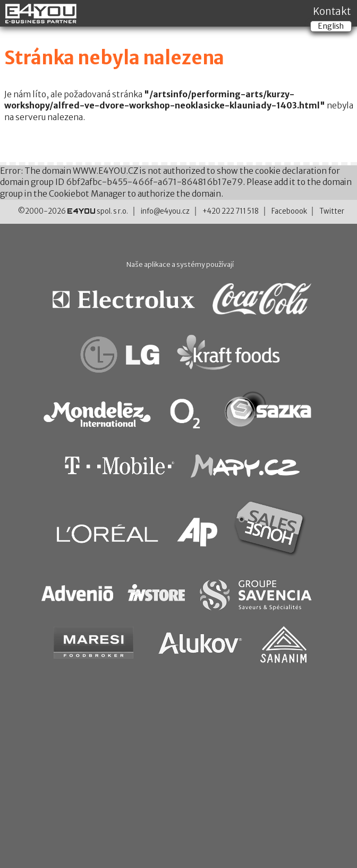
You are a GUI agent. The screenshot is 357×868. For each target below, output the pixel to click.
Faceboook (289, 211)
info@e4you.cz (165, 211)
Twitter (332, 211)
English (331, 26)
